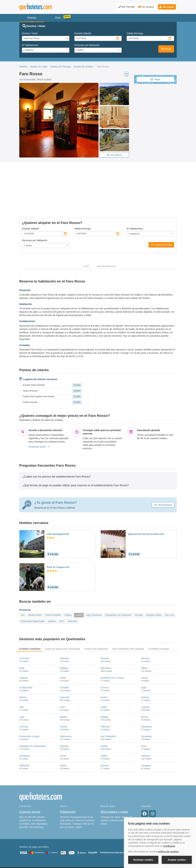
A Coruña (24, 630)
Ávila (22, 640)
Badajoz (64, 640)
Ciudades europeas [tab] (159, 621)
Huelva (104, 669)
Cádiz (63, 650)
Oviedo (64, 698)
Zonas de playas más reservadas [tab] (62, 621)
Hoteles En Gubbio (83, 67)
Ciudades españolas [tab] (30, 621)
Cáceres (24, 650)
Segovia (64, 718)
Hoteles (23, 67)
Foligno (68, 587)
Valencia (146, 728)
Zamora (105, 738)
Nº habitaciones (30, 45)
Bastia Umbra (35, 587)
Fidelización (68, 784)
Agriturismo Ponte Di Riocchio (146, 506)
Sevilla (104, 718)
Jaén (22, 679)
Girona (23, 669)
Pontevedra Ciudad (29, 708)
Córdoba (64, 660)
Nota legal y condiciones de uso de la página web (41, 848)
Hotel (86, 238)
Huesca (145, 669)
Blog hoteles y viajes (114, 784)
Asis (23, 587)
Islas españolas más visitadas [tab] (128, 621)
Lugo (22, 689)
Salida (135, 33)
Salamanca (66, 708)
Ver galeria (114, 155)
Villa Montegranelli (58, 506)
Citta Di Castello (53, 587)
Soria (144, 718)
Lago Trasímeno (94, 587)
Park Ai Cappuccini (58, 539)
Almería (145, 630)
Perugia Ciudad (154, 587)
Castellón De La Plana (112, 650)
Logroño (145, 679)
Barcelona (106, 640)
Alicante (105, 630)
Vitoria (63, 738)
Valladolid (24, 738)
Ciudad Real (26, 660)
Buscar (166, 49)
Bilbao (144, 640)
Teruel (63, 728)
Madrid (64, 689)
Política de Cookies (75, 848)
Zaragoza (146, 738)
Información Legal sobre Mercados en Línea (39, 852)
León (63, 679)
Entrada (83, 33)
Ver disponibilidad (161, 217)
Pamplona (146, 698)
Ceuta (144, 650)
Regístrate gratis (39, 419)
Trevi (61, 593)
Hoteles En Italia (39, 67)
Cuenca (105, 660)
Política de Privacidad (97, 848)
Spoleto (52, 593)
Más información (106, 238)
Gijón (144, 660)
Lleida (104, 679)
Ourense (24, 698)
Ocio (58, 18)
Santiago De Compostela (32, 718)
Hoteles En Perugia (60, 67)
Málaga (104, 689)
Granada (64, 669)
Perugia (139, 587)
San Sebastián (108, 708)
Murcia (145, 689)
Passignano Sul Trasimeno (118, 587)
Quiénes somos (30, 784)
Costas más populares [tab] (96, 621)
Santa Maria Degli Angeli (32, 593)
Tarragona (25, 728)
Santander (147, 708)
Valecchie (72, 593)
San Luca (169, 587)
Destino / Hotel (30, 33)
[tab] (98, 448)
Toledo (104, 728)
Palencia (105, 698)
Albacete (64, 630)
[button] (167, 7)
